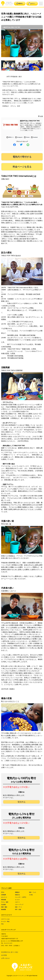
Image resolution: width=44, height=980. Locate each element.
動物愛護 (4, 909)
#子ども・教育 (15, 106)
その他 (31, 895)
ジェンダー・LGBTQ (21, 897)
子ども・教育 (5, 902)
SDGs (3, 892)
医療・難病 (4, 907)
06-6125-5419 (8, 943)
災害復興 (4, 895)
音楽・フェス (33, 892)
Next (42, 42)
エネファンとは (5, 919)
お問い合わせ (5, 958)
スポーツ (17, 902)
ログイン (32, 4)
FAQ (2, 924)
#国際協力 (6, 106)
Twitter (27, 137)
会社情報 (4, 955)
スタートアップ (19, 905)
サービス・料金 (5, 921)
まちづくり (4, 897)
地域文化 (17, 895)
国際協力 (17, 892)
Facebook (34, 137)
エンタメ (17, 900)
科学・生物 (18, 909)
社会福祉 (4, 905)
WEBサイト (10, 137)
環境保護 (4, 900)
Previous (2, 42)
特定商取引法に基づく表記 (10, 952)
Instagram (19, 137)
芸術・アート (19, 907)
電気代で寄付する (22, 157)
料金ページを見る (22, 167)
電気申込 (19, 4)
